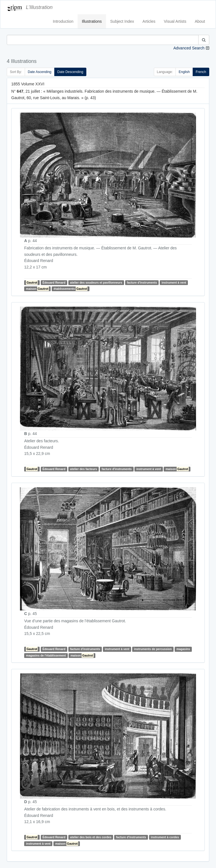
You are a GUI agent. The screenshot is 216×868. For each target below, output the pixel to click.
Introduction (63, 21)
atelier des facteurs (84, 469)
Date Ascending (40, 72)
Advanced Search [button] (189, 48)
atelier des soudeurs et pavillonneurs (96, 283)
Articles (149, 21)
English (184, 72)
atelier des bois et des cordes (91, 837)
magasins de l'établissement (46, 655)
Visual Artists (175, 21)
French (201, 72)
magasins (183, 649)
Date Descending (70, 72)
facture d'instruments (142, 283)
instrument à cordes (165, 837)
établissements (71, 289)
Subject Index (122, 21)
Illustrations (92, 21)
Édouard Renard (54, 283)
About (200, 21)
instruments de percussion (153, 649)
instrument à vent (174, 283)
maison (37, 289)
